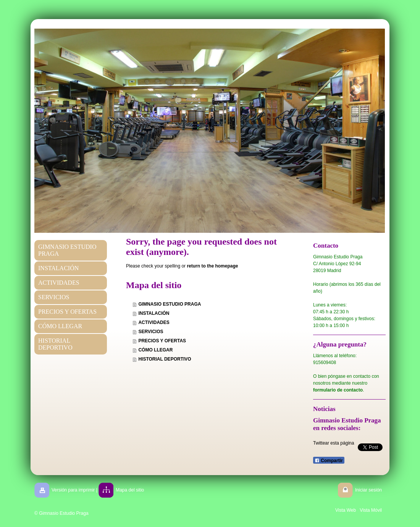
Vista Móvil (371, 510)
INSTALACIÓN (154, 313)
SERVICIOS (151, 332)
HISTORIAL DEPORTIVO (165, 359)
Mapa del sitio (130, 490)
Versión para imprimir (73, 490)
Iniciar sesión (368, 490)
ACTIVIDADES (154, 322)
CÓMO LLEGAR (155, 350)
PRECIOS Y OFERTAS (162, 341)
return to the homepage (212, 266)
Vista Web (346, 510)
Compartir (329, 461)
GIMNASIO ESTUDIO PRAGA (170, 304)
